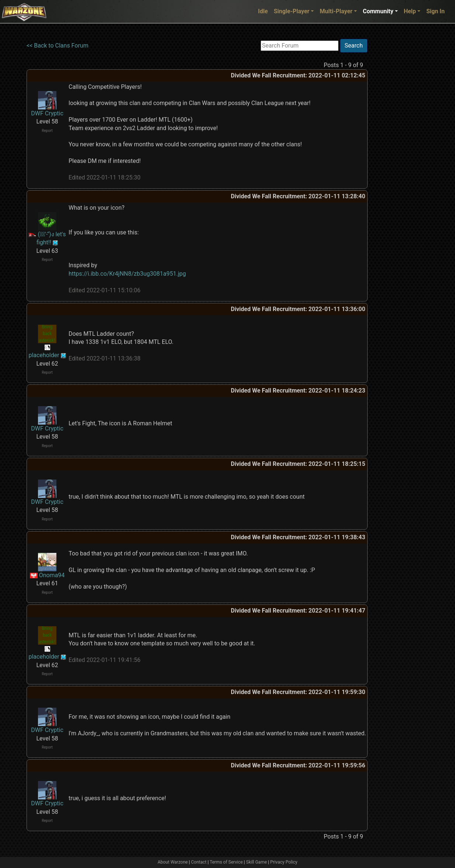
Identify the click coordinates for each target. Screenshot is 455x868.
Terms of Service (226, 862)
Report (47, 131)
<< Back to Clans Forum (58, 46)
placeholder (44, 355)
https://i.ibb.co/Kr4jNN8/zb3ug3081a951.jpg (127, 274)
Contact (199, 862)
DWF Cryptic (47, 113)
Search (354, 46)
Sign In (435, 11)
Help (410, 11)
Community (378, 11)
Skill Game (256, 862)
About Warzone (173, 862)
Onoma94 (52, 575)
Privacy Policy (284, 862)
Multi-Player (336, 11)
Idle (263, 11)
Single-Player (291, 11)
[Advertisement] (398, 149)
